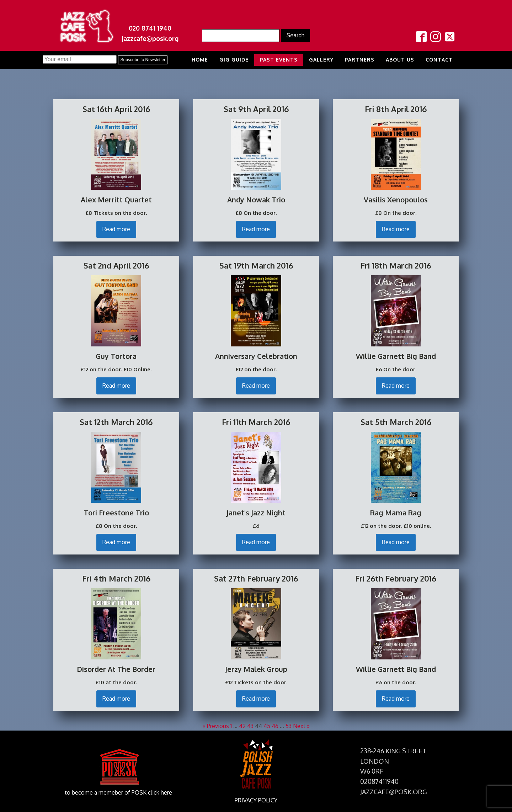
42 (242, 726)
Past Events (279, 60)
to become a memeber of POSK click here (118, 792)
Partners (360, 60)
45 (267, 726)
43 (250, 726)
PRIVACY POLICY (256, 800)
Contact (439, 60)
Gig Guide (234, 60)
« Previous (216, 726)
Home (200, 60)
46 (275, 726)
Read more (116, 229)
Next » (301, 726)
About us (400, 60)
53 (289, 726)
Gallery (321, 60)
